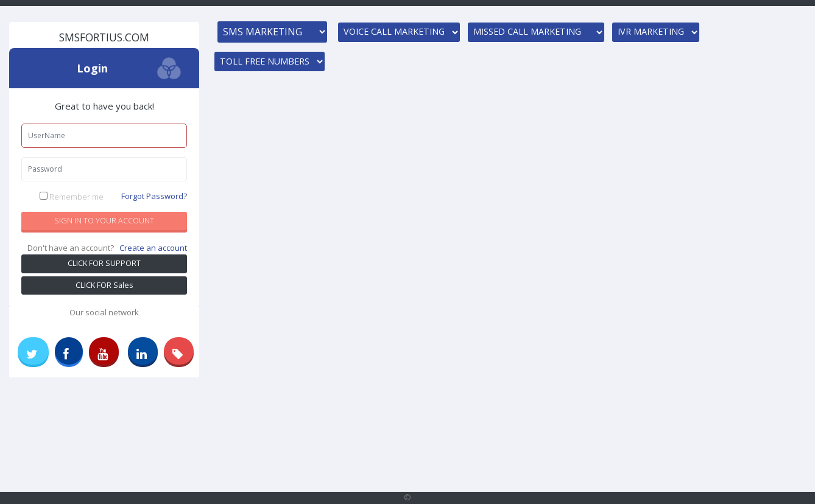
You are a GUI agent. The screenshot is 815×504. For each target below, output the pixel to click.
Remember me (114, 197)
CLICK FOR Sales (104, 285)
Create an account (153, 248)
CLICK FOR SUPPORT (104, 263)
